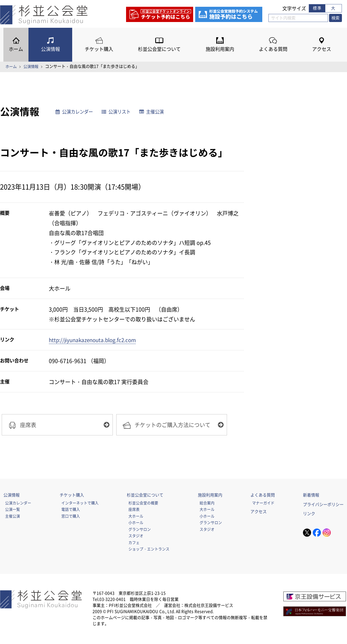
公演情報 (50, 49)
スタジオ (136, 537)
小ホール (136, 523)
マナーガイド (263, 504)
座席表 (134, 510)
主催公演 (158, 112)
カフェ (134, 543)
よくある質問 (273, 49)
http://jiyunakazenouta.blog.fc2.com (95, 340)
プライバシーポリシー (323, 505)
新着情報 (311, 496)
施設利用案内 (220, 49)
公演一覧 (13, 510)
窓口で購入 (71, 517)
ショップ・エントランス (149, 550)
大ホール (136, 517)
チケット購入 (99, 49)
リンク (309, 515)
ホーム (16, 49)
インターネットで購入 (80, 504)
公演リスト (120, 112)
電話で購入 (71, 510)
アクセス (322, 49)
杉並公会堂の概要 (143, 504)
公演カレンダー (76, 112)
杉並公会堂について (159, 49)
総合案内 (207, 504)
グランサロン (140, 530)
